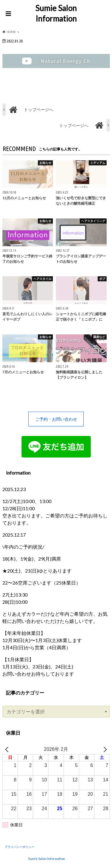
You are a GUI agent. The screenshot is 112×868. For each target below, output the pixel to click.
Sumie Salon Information (56, 13)
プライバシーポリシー (19, 847)
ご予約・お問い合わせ (56, 419)
